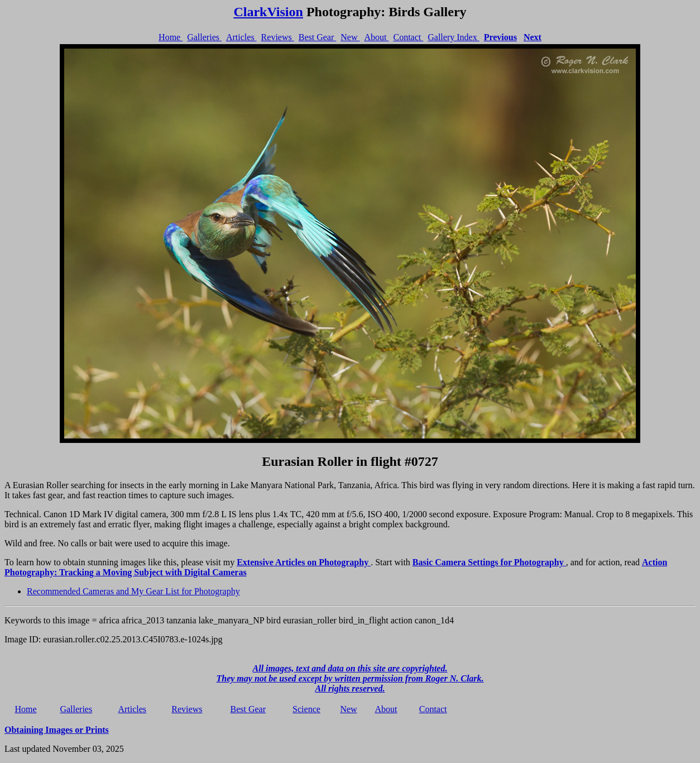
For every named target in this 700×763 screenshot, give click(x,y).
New (350, 37)
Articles (241, 37)
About (376, 37)
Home (171, 37)
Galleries (204, 37)
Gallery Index (453, 37)
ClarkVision (268, 12)
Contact (408, 37)
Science (306, 709)
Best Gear (318, 37)
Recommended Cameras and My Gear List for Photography (133, 591)
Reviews (278, 37)
